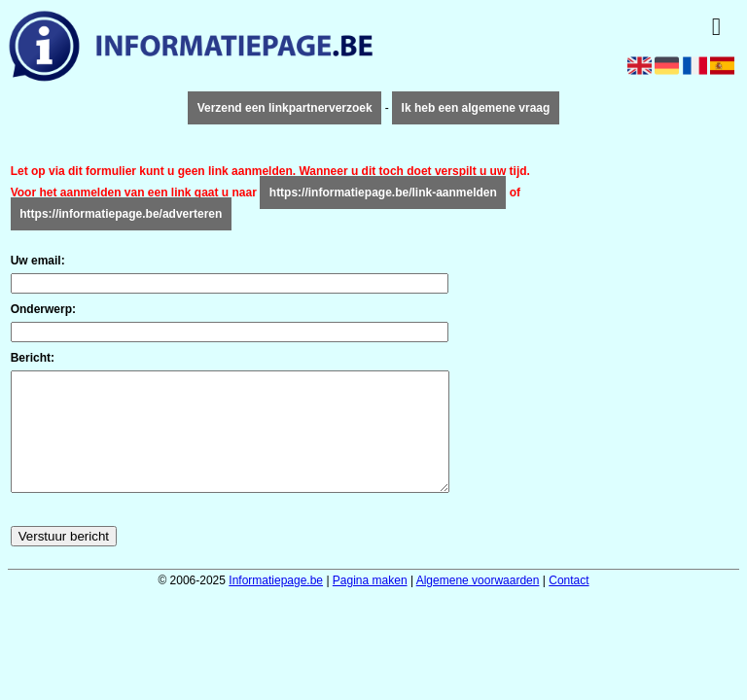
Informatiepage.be (276, 604)
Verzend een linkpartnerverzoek (285, 108)
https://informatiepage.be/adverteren (121, 214)
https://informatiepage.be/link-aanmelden (383, 192)
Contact (569, 604)
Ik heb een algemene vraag (476, 108)
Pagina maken (370, 604)
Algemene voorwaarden (478, 604)
